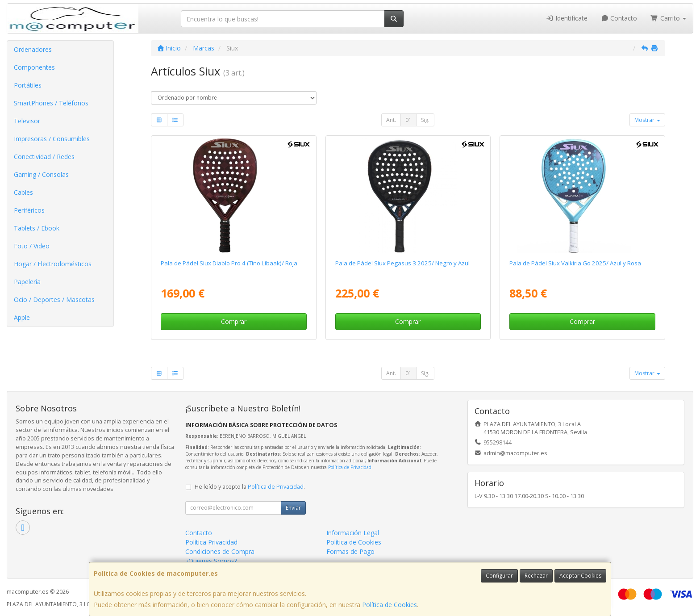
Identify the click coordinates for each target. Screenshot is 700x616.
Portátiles (28, 85)
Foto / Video (32, 246)
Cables (23, 192)
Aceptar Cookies (580, 576)
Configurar (499, 576)
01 (408, 120)
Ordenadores (33, 49)
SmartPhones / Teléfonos (51, 103)
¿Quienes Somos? (211, 561)
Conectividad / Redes (44, 157)
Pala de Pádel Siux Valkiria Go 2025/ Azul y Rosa (575, 263)
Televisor (27, 121)
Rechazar (536, 576)
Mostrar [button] (647, 120)
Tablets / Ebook (37, 228)
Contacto (619, 18)
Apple (22, 317)
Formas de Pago (350, 551)
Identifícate (567, 18)
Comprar (234, 321)
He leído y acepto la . (250, 487)
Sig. (425, 120)
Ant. (391, 120)
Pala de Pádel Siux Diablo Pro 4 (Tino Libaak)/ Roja (229, 263)
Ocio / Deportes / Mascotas (54, 300)
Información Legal (353, 533)
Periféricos (29, 210)
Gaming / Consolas (41, 174)
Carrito (668, 18)
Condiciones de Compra (220, 551)
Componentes (34, 67)
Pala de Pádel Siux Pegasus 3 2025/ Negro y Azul (402, 263)
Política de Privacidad (350, 467)
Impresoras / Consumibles (52, 139)
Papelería (27, 282)
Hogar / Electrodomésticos (53, 264)
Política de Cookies (390, 605)
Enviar (293, 508)
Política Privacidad (211, 542)
